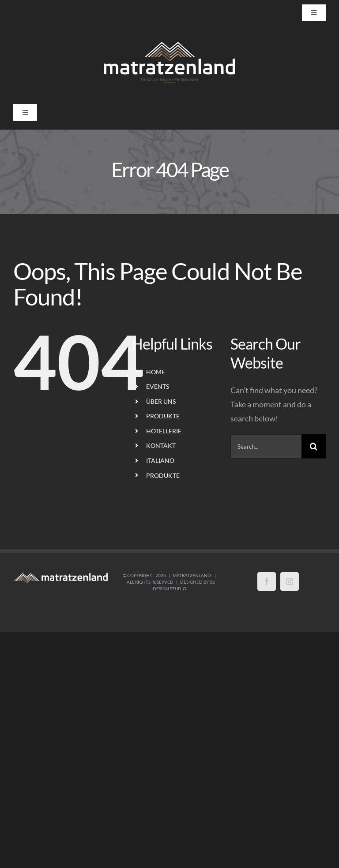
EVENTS (158, 386)
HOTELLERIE (164, 431)
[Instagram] (290, 581)
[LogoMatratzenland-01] (169, 43)
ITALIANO (160, 460)
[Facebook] (267, 581)
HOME (156, 372)
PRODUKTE (163, 416)
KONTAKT (161, 445)
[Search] (314, 446)
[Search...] (266, 446)
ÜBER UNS (161, 401)
